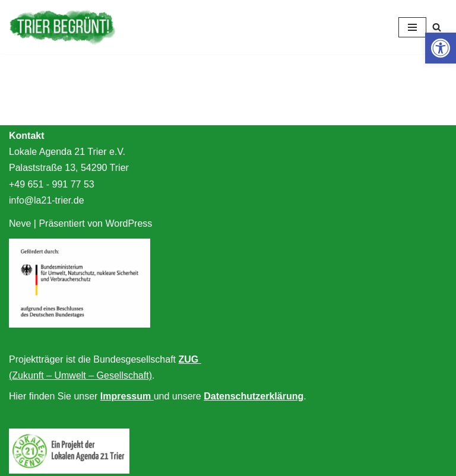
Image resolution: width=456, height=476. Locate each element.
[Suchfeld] (437, 27)
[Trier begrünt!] (62, 27)
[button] (441, 48)
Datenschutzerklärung (254, 396)
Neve (20, 223)
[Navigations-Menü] (412, 27)
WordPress (129, 223)
